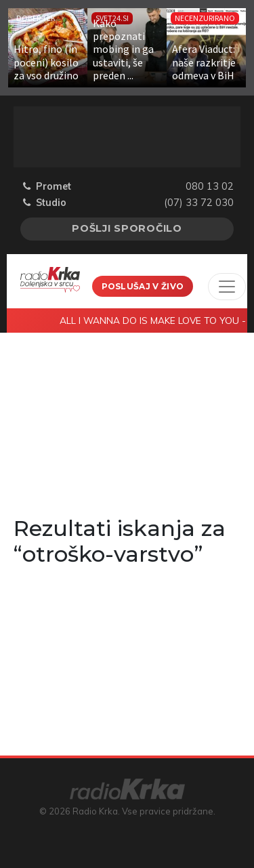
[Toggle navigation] (227, 287)
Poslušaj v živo (143, 286)
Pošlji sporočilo (127, 228)
